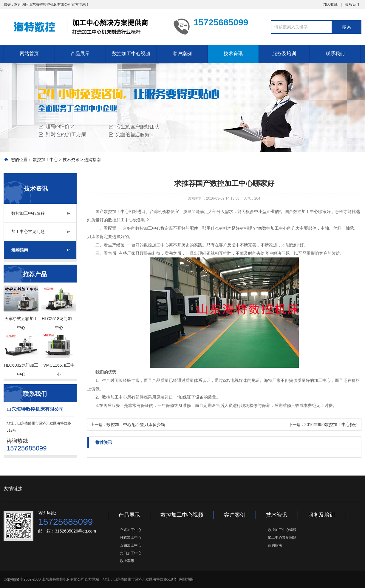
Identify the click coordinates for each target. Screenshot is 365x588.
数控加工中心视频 (131, 54)
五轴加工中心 (131, 545)
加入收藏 (330, 4)
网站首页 (29, 54)
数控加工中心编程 (28, 213)
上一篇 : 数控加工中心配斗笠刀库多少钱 (128, 425)
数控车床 (127, 561)
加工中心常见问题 (28, 232)
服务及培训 (284, 54)
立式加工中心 (131, 530)
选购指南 (92, 160)
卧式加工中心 (131, 538)
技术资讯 (233, 54)
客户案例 (182, 54)
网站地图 (186, 579)
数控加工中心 (45, 160)
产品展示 (80, 54)
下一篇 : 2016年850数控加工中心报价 (323, 425)
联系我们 (352, 4)
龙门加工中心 (131, 553)
